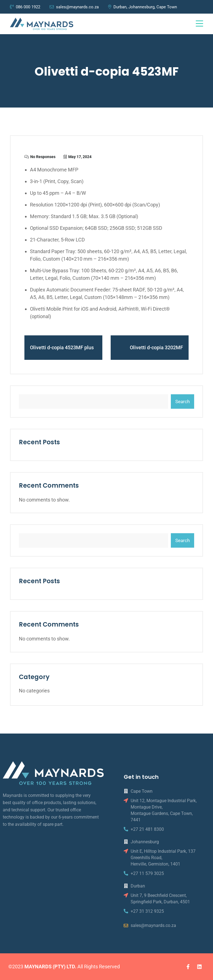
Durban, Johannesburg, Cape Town (143, 7)
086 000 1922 (26, 7)
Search (182, 402)
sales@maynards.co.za (74, 7)
